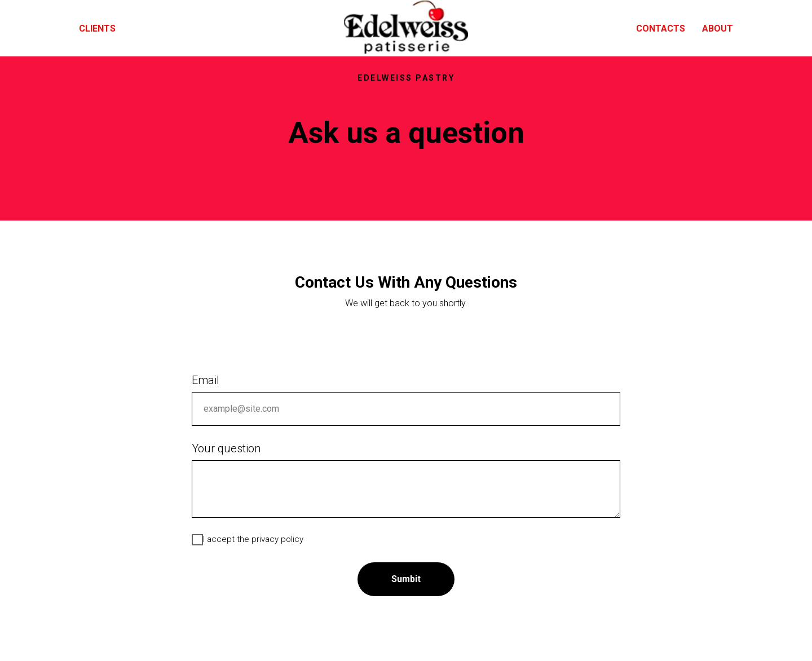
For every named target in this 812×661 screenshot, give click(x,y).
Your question (226, 448)
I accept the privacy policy (248, 540)
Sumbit (406, 579)
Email (206, 380)
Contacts (661, 28)
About (718, 28)
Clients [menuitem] (97, 28)
